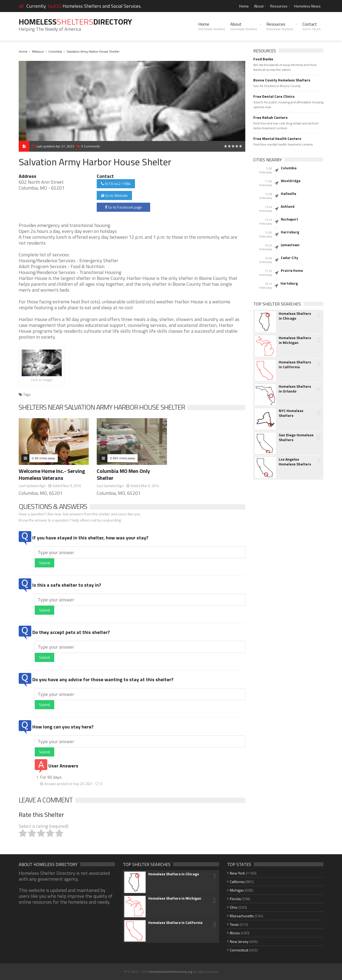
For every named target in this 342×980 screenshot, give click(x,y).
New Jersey (239, 941)
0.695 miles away (123, 458)
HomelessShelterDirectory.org (171, 972)
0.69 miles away (44, 458)
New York (237, 873)
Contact (312, 26)
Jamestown (290, 245)
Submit (44, 563)
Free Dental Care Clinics (274, 96)
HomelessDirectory (75, 22)
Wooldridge (291, 181)
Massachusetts (242, 916)
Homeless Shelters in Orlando (295, 389)
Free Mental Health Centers (277, 139)
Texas (234, 924)
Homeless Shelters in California (295, 364)
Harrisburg (290, 232)
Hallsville (288, 194)
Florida (235, 899)
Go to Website (114, 195)
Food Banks (263, 59)
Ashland (288, 206)
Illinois (235, 933)
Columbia (55, 51)
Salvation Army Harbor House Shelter (93, 51)
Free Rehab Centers (270, 117)
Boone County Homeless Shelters (282, 80)
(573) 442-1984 (116, 184)
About (259, 6)
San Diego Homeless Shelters (296, 437)
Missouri (38, 51)
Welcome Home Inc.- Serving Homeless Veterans (52, 474)
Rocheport (289, 219)
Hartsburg (289, 283)
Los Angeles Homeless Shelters (295, 462)
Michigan (237, 890)
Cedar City (289, 258)
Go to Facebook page (123, 207)
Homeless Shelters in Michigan (295, 340)
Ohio (234, 907)
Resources (279, 6)
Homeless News (307, 6)
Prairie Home (292, 271)
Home (244, 6)
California (237, 882)
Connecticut (239, 950)
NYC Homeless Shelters (291, 413)
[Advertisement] (288, 568)
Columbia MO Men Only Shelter (123, 474)
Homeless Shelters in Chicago (295, 316)
